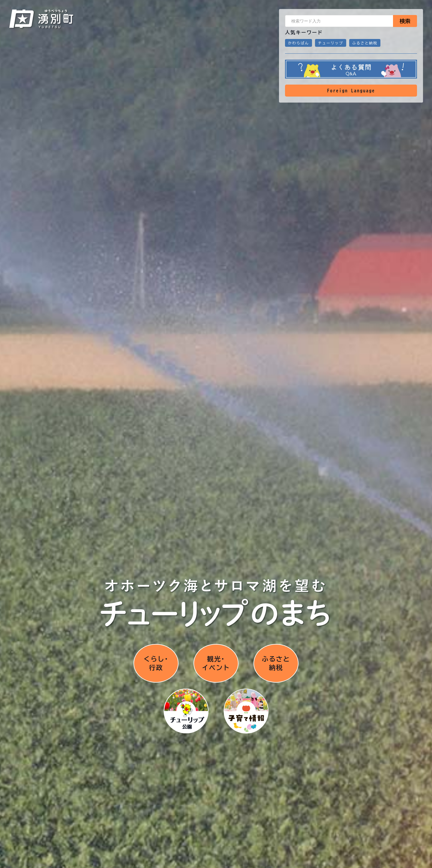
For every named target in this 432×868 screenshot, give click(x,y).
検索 (405, 21)
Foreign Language (351, 91)
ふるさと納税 (365, 43)
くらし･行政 (156, 663)
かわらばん (298, 43)
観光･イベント (216, 663)
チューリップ (331, 43)
